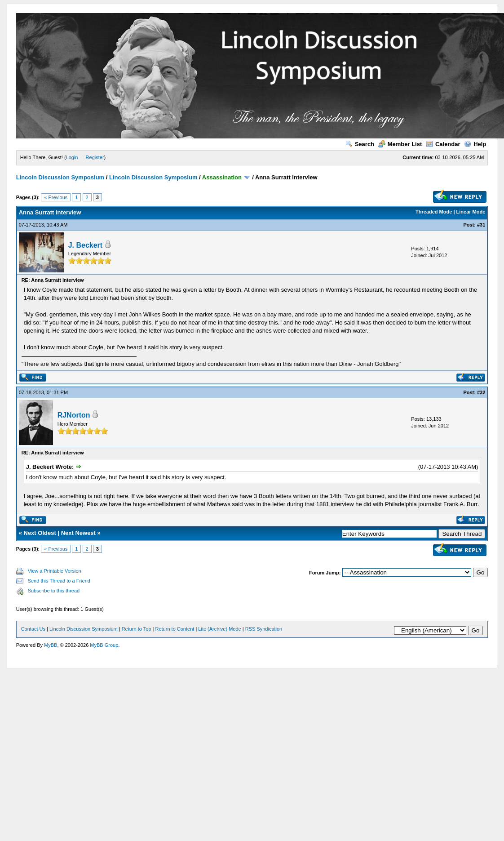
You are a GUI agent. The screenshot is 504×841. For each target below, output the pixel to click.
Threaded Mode (434, 212)
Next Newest (78, 533)
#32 (481, 392)
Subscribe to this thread (54, 591)
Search (360, 144)
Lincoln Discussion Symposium (60, 177)
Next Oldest (40, 533)
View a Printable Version (55, 571)
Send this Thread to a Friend (59, 581)
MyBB (51, 645)
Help (475, 144)
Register (95, 157)
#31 (481, 225)
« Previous (56, 197)
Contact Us (33, 629)
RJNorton (74, 415)
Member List (400, 144)
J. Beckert (86, 245)
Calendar (443, 144)
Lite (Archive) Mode (219, 629)
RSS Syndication (264, 629)
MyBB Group (104, 645)
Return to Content (175, 629)
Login (72, 157)
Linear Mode (471, 212)
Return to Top (137, 629)
